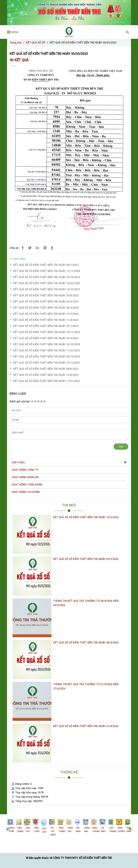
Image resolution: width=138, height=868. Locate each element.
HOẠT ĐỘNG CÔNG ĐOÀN (27, 485)
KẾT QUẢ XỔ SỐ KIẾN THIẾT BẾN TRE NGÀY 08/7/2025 (46, 265)
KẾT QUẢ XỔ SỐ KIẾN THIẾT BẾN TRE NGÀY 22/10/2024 (47, 344)
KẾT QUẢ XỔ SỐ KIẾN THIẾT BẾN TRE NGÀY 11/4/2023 (46, 320)
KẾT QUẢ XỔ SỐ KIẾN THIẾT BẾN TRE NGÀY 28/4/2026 (86, 643)
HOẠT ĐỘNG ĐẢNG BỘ (25, 477)
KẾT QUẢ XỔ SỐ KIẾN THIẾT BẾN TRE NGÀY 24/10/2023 (47, 277)
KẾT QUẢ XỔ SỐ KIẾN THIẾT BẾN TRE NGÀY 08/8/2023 (46, 369)
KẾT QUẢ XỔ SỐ (36, 43)
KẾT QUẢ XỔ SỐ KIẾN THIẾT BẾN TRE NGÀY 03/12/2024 (47, 357)
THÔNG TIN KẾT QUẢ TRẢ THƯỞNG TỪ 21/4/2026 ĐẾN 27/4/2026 (86, 686)
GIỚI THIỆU (69, 462)
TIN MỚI (69, 505)
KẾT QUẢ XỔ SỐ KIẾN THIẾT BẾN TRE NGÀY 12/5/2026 (46, 314)
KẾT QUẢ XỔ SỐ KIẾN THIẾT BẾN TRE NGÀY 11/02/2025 (47, 351)
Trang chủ (16, 43)
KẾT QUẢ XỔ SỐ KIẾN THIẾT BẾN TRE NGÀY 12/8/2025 (46, 375)
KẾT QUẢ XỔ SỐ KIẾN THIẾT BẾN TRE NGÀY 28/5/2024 (46, 308)
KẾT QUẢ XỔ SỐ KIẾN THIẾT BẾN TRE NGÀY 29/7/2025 (46, 326)
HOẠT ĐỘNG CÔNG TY (25, 470)
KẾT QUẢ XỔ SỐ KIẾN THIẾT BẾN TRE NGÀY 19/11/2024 (47, 332)
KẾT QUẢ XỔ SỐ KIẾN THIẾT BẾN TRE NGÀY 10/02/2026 (47, 283)
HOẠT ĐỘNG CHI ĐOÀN (26, 492)
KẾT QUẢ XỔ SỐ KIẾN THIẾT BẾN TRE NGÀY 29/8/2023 (46, 296)
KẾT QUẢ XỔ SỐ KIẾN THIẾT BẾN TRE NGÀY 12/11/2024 (47, 271)
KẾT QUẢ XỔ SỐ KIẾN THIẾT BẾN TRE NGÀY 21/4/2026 (86, 726)
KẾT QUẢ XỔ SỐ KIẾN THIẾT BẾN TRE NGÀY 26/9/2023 (46, 302)
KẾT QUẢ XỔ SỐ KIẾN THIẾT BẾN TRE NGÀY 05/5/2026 (86, 559)
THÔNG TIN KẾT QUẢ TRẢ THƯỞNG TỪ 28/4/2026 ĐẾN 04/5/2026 (86, 603)
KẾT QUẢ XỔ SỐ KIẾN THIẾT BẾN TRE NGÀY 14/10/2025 (47, 289)
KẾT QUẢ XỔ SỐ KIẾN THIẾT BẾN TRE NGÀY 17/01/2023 (47, 381)
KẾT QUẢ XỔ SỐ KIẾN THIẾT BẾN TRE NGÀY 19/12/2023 (47, 363)
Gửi (121, 446)
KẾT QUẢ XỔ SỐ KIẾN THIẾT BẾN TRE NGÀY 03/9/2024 (46, 338)
